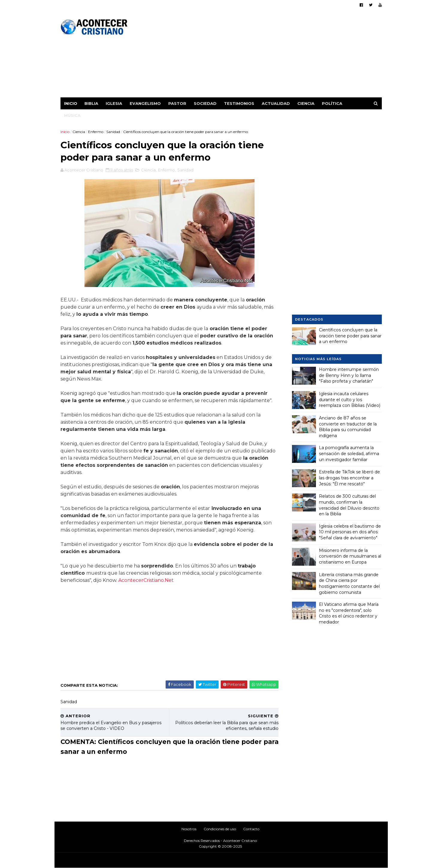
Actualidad (276, 103)
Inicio (71, 103)
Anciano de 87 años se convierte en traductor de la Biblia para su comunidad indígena (348, 427)
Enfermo (96, 132)
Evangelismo (145, 103)
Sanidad (113, 132)
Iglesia (114, 103)
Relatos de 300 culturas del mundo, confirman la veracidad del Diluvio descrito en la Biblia (349, 505)
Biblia (91, 103)
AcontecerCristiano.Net (146, 580)
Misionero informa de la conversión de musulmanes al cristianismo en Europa (350, 556)
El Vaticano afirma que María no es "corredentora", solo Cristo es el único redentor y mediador (349, 613)
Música (72, 115)
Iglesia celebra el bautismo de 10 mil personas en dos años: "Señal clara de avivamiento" (350, 532)
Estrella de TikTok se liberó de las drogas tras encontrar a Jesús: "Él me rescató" (349, 478)
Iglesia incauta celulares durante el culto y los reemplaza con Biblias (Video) (350, 400)
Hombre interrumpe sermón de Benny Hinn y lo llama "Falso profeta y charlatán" (349, 375)
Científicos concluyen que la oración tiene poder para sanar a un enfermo (350, 336)
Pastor (177, 103)
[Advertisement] (273, 55)
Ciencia (306, 103)
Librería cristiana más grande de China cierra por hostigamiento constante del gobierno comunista (349, 584)
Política (332, 103)
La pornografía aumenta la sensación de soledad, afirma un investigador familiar (349, 453)
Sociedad (205, 103)
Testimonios (239, 103)
